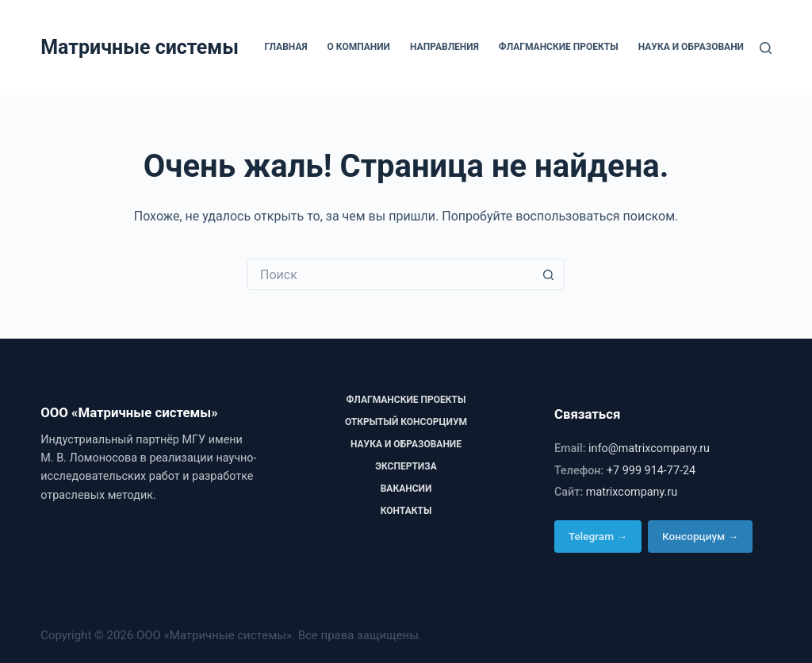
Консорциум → (700, 536)
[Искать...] (390, 274)
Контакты (406, 511)
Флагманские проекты (559, 47)
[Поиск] (766, 48)
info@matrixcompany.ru (649, 448)
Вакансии (406, 489)
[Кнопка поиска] (549, 274)
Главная (285, 47)
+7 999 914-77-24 (651, 471)
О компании (359, 47)
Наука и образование (694, 47)
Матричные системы (140, 47)
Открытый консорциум (406, 422)
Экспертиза (406, 466)
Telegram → (598, 536)
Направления (444, 47)
